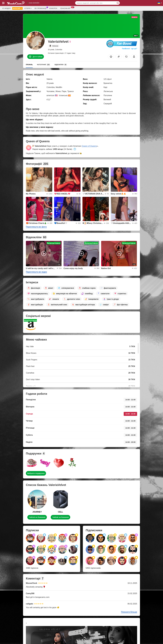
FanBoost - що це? (130, 49)
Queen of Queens (89, 146)
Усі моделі (6, 8)
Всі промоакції (41, 8)
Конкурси (53, 8)
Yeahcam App (66, 8)
